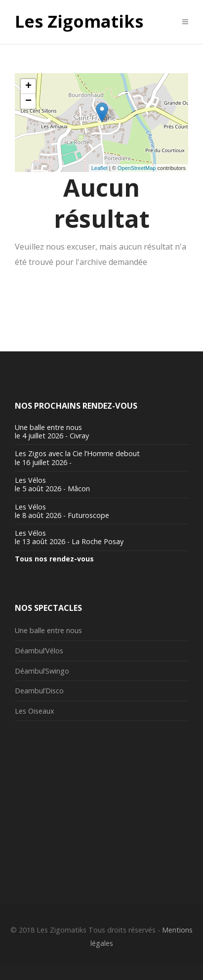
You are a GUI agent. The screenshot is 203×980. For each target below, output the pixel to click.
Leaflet (100, 168)
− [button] (28, 101)
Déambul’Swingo (42, 671)
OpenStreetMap (137, 168)
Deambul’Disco (39, 691)
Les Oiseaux (35, 711)
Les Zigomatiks (79, 22)
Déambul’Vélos (39, 651)
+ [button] (28, 86)
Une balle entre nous (48, 630)
